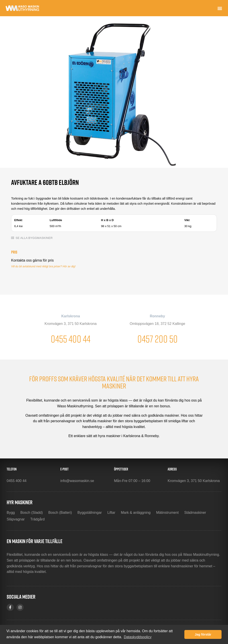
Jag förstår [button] (203, 634)
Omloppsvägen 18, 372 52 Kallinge (157, 324)
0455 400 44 (71, 339)
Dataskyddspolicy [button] (138, 637)
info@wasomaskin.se (77, 481)
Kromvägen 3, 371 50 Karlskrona (71, 324)
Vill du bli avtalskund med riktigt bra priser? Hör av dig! (43, 266)
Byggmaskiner (40, 238)
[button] (220, 8)
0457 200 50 (158, 339)
